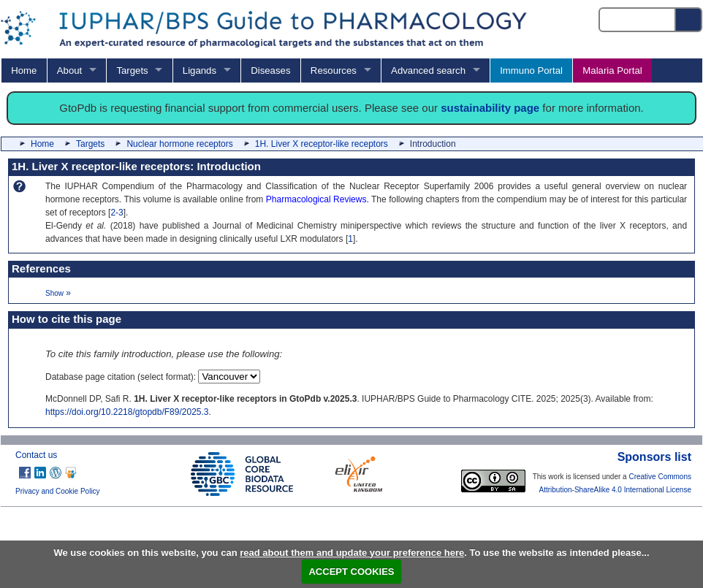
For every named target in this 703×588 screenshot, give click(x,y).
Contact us (36, 455)
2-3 (117, 213)
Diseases (270, 70)
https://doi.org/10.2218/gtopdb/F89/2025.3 (127, 412)
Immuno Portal (531, 70)
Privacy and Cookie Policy (58, 491)
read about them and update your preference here (352, 553)
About (69, 70)
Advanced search (428, 70)
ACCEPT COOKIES (351, 572)
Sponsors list (654, 457)
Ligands (199, 70)
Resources (334, 70)
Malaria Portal (612, 70)
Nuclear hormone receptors (179, 144)
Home (24, 70)
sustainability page (490, 108)
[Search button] (689, 20)
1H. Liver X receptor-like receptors (322, 144)
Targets (132, 70)
